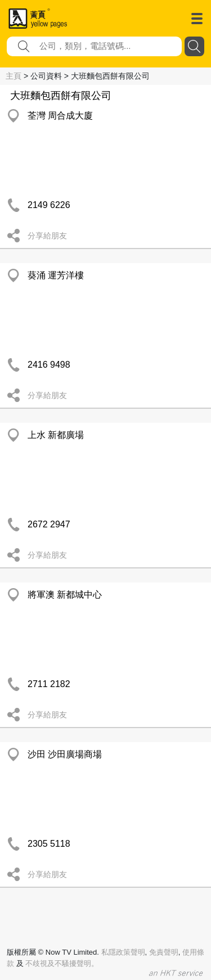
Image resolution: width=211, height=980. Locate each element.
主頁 (14, 76)
